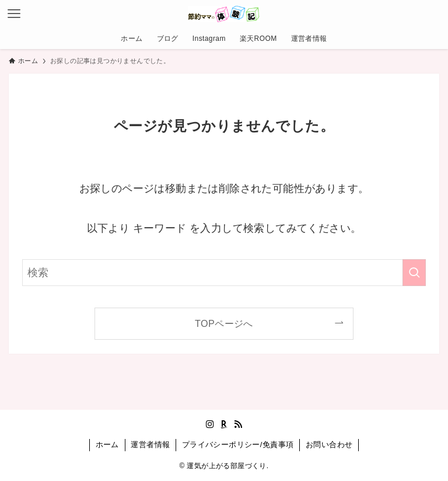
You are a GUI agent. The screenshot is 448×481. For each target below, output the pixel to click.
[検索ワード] (224, 273)
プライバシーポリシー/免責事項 (238, 445)
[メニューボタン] (14, 14)
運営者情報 (150, 445)
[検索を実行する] (414, 273)
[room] (224, 424)
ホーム (107, 445)
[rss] (238, 424)
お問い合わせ (329, 445)
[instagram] (210, 424)
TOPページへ (224, 323)
